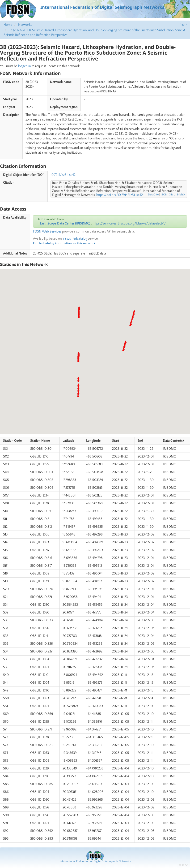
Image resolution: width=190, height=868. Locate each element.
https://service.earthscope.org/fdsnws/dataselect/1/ (129, 224)
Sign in (184, 24)
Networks (25, 25)
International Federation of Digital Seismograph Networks (95, 861)
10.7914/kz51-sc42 (63, 175)
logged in (25, 66)
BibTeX (181, 195)
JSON (164, 195)
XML (172, 195)
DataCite (153, 195)
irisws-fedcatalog (75, 239)
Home (8, 25)
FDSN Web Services (47, 232)
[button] (78, 396)
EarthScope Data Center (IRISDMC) (65, 224)
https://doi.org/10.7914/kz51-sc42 (120, 195)
